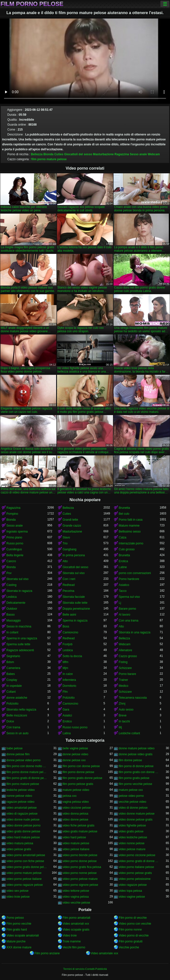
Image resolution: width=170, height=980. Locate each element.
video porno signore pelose (80, 885)
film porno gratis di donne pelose (27, 778)
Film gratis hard (17, 930)
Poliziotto (69, 698)
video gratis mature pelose (80, 831)
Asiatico (124, 585)
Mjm (66, 668)
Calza (123, 537)
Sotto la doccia (72, 656)
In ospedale (14, 686)
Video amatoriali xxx (76, 924)
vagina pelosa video (76, 802)
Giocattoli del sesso (78, 154)
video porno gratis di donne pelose (139, 861)
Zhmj (122, 704)
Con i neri (69, 579)
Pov (9, 573)
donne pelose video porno (23, 760)
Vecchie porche (129, 947)
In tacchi (124, 721)
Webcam (154, 154)
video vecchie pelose (76, 903)
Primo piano (14, 537)
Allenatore (125, 650)
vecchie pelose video (132, 802)
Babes (11, 674)
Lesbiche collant (129, 733)
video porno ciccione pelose (137, 855)
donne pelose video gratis (136, 754)
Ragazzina (122, 154)
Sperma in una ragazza (22, 638)
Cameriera (13, 668)
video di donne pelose (133, 808)
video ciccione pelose (77, 808)
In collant (12, 632)
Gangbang (70, 549)
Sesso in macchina (19, 626)
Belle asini (69, 615)
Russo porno (15, 543)
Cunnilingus (14, 549)
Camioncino (70, 632)
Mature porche (16, 941)
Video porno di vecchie (134, 935)
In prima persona (74, 555)
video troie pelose (18, 897)
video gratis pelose (131, 831)
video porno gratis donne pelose (27, 867)
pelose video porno (131, 796)
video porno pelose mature (80, 879)
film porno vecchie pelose (135, 784)
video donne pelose (76, 820)
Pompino (12, 514)
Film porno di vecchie (133, 918)
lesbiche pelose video (21, 790)
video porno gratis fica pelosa (82, 867)
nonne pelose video (19, 796)
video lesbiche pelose (133, 837)
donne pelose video (76, 754)
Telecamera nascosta (133, 698)
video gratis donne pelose (23, 831)
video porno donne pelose (80, 861)
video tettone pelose (76, 891)
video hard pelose (74, 837)
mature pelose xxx (131, 790)
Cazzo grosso (128, 656)
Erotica (123, 561)
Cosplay (12, 680)
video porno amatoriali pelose (26, 855)
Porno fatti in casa (131, 520)
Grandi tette (70, 520)
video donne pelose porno (23, 825)
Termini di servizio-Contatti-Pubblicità (85, 969)
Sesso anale (138, 154)
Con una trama (128, 621)
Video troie (70, 935)
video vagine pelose (132, 897)
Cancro (11, 561)
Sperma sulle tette (18, 644)
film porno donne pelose (78, 772)
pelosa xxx (70, 796)
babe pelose (14, 748)
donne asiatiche (17, 698)
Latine (123, 567)
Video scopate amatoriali (23, 935)
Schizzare (125, 668)
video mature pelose (76, 843)
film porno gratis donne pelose (83, 778)
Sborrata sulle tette (75, 603)
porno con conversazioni (135, 573)
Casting (11, 585)
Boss (66, 626)
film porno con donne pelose (81, 766)
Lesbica (11, 597)
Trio (65, 543)
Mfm (66, 662)
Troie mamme (72, 941)
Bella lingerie (15, 555)
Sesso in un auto (17, 733)
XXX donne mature (19, 947)
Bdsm (10, 662)
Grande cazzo (72, 526)
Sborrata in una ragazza (134, 632)
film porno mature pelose (49, 159)
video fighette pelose (132, 825)
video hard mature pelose (23, 837)
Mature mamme (129, 526)
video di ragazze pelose (22, 814)
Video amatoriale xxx (104, 953)
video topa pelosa (130, 891)
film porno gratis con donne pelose (139, 772)
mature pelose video (76, 790)
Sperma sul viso (129, 597)
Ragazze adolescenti (20, 650)
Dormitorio (69, 686)
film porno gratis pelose (134, 778)
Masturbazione (103, 154)
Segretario (13, 656)
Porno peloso (15, 918)
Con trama (13, 727)
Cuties (59, 154)
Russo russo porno (75, 727)
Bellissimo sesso (130, 532)
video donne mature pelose (137, 814)
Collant (11, 692)
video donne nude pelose (23, 820)
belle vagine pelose (75, 748)
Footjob (68, 644)
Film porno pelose (32, 4)
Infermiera (69, 680)
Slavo (66, 537)
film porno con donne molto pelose (27, 766)
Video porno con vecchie (135, 924)
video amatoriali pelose (22, 808)
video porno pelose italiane (24, 879)
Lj (120, 603)
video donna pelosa (76, 814)
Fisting (123, 662)
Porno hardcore (129, 579)
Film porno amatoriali (76, 918)
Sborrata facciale (74, 597)
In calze (68, 674)
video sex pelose (17, 891)
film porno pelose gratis (78, 784)
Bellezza (37, 154)
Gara (66, 710)
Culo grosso (127, 549)
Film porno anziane (47, 953)
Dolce (10, 721)
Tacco (123, 591)
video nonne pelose (132, 843)
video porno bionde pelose (80, 855)
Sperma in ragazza (75, 621)
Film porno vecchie (19, 924)
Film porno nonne (130, 930)
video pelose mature (132, 849)
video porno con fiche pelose (25, 861)
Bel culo (124, 514)
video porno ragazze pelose (25, 885)
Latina (67, 733)
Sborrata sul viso (74, 573)
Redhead (69, 585)
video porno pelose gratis (135, 873)
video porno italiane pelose (136, 867)
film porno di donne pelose (136, 766)
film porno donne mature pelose (27, 772)
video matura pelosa (20, 843)
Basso (10, 615)
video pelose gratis (19, 849)
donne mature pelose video (137, 748)
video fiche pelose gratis (79, 825)
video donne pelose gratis (136, 820)
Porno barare (127, 674)
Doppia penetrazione (76, 609)
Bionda (48, 154)
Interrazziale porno (131, 543)
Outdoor (12, 609)
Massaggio (14, 621)
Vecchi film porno (74, 947)
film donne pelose (130, 760)
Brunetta (124, 508)
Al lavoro (124, 615)
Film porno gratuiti (131, 941)
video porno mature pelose (24, 873)
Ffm (65, 692)
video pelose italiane (76, 849)
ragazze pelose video (20, 802)
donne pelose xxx (74, 760)
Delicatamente (16, 603)
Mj (120, 727)
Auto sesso (126, 710)
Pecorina (68, 591)
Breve (123, 715)
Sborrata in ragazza (19, 591)
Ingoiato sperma (17, 532)
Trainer (123, 680)
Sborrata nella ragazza (21, 710)
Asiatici (67, 715)
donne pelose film (18, 754)
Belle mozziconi (17, 715)
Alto (65, 561)
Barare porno (127, 609)
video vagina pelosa (76, 897)
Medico (123, 686)
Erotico (67, 721)
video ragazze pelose (133, 885)
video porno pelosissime (135, 879)
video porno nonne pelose (80, 873)
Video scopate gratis (76, 930)
